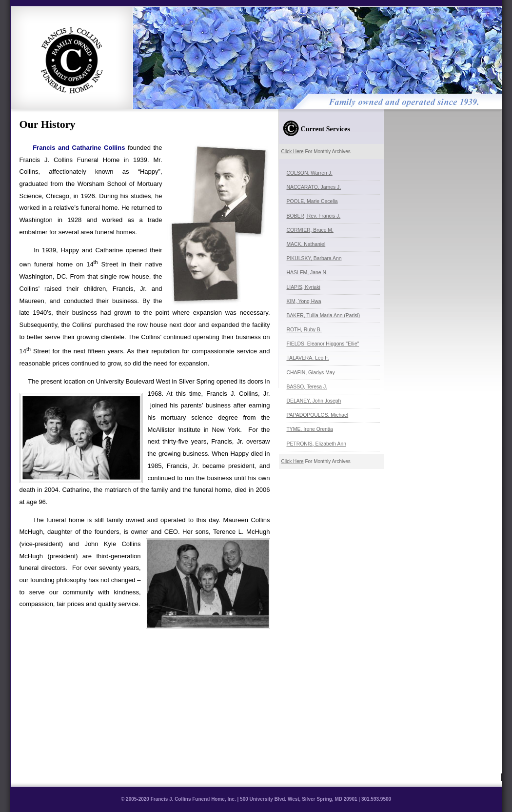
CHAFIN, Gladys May (311, 373)
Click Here (293, 152)
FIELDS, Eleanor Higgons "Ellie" (323, 344)
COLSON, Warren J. (310, 173)
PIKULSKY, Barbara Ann (314, 258)
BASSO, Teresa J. (307, 387)
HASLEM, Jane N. (307, 273)
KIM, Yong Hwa (304, 301)
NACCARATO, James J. (314, 187)
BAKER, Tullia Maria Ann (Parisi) (324, 315)
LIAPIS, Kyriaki (304, 287)
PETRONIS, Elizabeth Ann (316, 444)
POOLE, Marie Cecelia (312, 201)
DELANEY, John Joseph (314, 401)
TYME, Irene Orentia (310, 429)
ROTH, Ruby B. (304, 330)
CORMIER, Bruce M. (310, 230)
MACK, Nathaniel (306, 244)
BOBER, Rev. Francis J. (314, 216)
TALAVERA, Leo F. (308, 358)
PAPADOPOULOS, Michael (318, 415)
